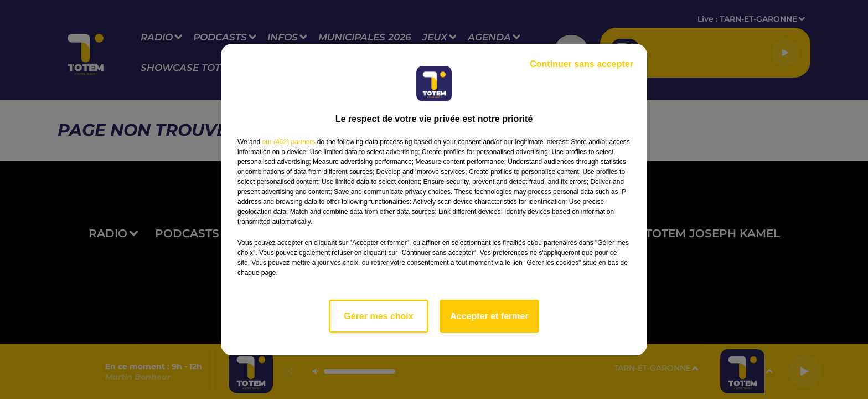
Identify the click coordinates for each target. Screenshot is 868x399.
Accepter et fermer (489, 316)
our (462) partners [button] (288, 142)
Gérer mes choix (378, 316)
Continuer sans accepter (582, 64)
